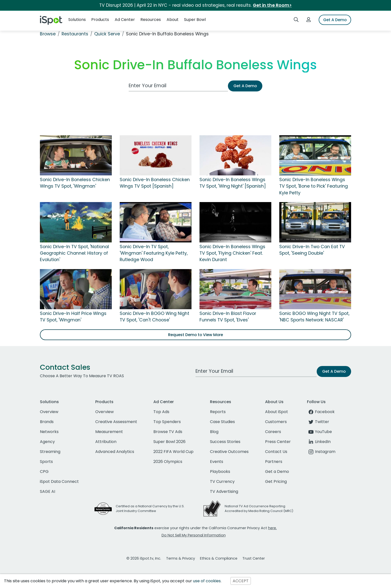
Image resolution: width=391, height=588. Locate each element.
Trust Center (254, 558)
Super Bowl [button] (195, 20)
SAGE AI (48, 491)
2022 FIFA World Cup (173, 452)
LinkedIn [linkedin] (319, 442)
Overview (49, 412)
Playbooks (220, 472)
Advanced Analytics (115, 452)
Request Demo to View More (195, 335)
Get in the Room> (272, 5)
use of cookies (207, 581)
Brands (47, 422)
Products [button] (100, 20)
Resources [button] (151, 20)
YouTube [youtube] (319, 432)
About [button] (173, 20)
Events (217, 462)
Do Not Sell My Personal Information (194, 535)
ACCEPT (241, 581)
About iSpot (277, 412)
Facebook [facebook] (321, 412)
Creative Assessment (116, 422)
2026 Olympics (168, 462)
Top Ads (161, 412)
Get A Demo (335, 20)
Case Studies (222, 422)
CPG (44, 472)
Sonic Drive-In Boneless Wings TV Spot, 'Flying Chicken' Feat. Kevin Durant (232, 253)
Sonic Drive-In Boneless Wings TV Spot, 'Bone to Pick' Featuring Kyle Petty (314, 186)
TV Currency (222, 481)
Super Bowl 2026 (169, 442)
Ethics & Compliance (219, 558)
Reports (218, 412)
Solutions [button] (77, 20)
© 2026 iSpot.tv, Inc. (144, 558)
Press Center (278, 442)
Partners (274, 462)
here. (272, 528)
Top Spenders (167, 422)
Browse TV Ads (168, 432)
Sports (46, 462)
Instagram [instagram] (321, 452)
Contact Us (276, 452)
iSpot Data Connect (59, 481)
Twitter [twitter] (318, 422)
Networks (49, 432)
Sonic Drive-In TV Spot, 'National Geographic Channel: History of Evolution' (74, 253)
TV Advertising (224, 491)
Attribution (106, 442)
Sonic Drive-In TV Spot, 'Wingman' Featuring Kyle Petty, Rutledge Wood (154, 253)
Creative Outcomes (229, 452)
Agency (47, 442)
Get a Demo (277, 472)
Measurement (109, 432)
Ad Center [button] (125, 20)
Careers (273, 432)
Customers (276, 422)
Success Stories (225, 442)
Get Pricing (276, 481)
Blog (214, 432)
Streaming (50, 452)
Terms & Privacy (181, 558)
